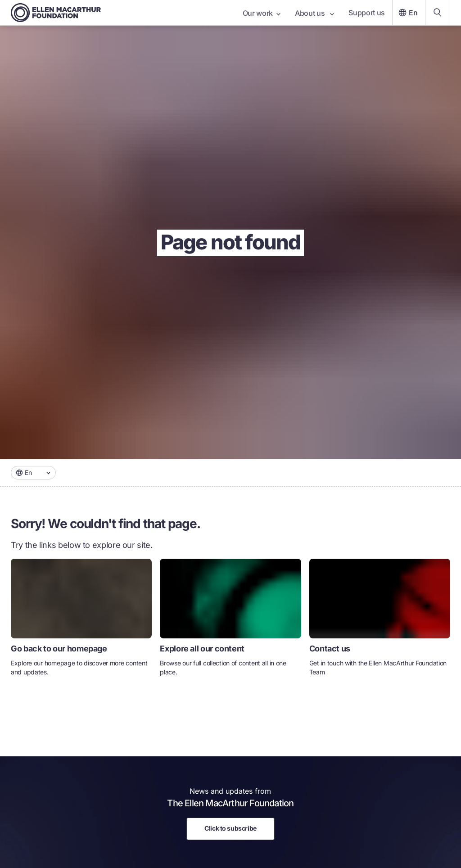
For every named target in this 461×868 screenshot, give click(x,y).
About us (314, 13)
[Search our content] (438, 13)
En (407, 13)
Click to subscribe (230, 828)
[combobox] (33, 473)
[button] (33, 473)
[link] (81, 621)
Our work (262, 13)
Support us (367, 13)
